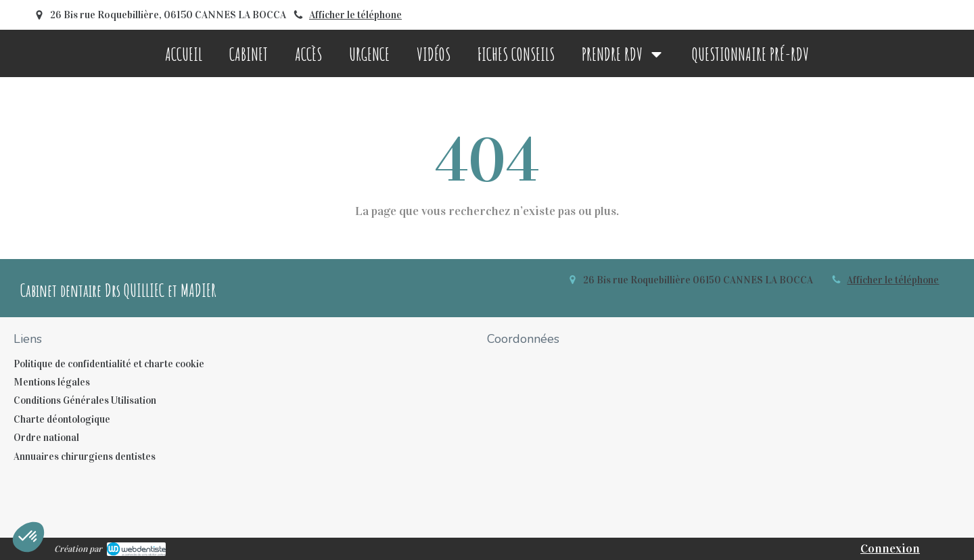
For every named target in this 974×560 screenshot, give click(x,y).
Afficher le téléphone (355, 15)
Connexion (890, 549)
